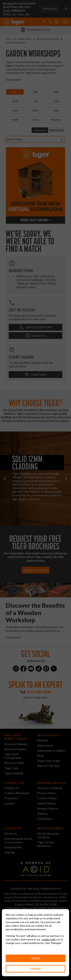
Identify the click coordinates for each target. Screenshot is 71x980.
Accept (36, 958)
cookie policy (49, 939)
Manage (35, 969)
